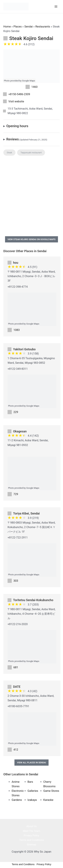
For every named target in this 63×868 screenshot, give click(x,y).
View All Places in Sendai (32, 763)
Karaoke (48, 800)
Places (18, 27)
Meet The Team (32, 831)
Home (7, 27)
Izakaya (32, 800)
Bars (30, 782)
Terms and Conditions (31, 840)
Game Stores (51, 791)
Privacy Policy (31, 835)
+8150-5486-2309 (19, 94)
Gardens (17, 800)
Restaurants (43, 27)
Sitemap (32, 845)
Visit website (16, 101)
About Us (32, 826)
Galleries (33, 791)
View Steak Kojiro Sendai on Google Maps (32, 239)
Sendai (29, 27)
